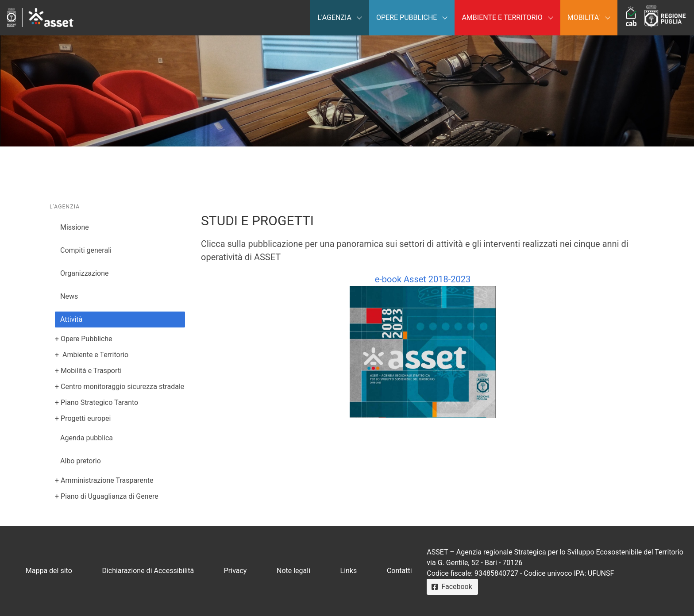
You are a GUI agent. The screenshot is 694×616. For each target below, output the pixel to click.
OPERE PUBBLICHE (407, 17)
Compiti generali (86, 250)
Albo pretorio (81, 461)
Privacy (235, 571)
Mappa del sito (49, 571)
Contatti (399, 571)
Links (349, 571)
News (69, 296)
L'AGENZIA (334, 17)
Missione (75, 227)
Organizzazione (85, 273)
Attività (71, 319)
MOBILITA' (584, 17)
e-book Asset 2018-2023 (423, 346)
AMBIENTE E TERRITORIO (502, 17)
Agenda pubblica (87, 438)
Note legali (293, 571)
